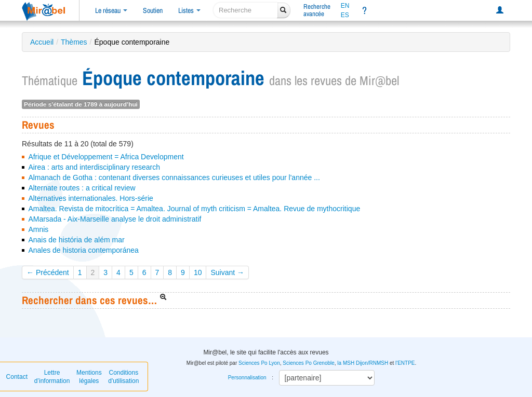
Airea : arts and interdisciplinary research (94, 167)
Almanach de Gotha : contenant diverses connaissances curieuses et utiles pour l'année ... (174, 177)
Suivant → (227, 272)
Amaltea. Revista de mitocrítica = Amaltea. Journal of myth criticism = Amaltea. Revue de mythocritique (194, 209)
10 (198, 272)
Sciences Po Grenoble (309, 363)
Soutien (153, 10)
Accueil (42, 42)
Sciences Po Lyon (259, 363)
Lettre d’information (52, 377)
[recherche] (245, 10)
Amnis (38, 229)
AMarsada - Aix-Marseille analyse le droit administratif (115, 219)
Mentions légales (89, 377)
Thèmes (74, 42)
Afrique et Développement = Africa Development (106, 157)
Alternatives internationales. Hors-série (90, 198)
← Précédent (48, 272)
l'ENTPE (405, 363)
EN (345, 6)
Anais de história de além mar (76, 240)
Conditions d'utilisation (123, 377)
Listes (189, 10)
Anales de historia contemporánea (83, 250)
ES (345, 15)
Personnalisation (247, 378)
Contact (17, 377)
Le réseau (111, 10)
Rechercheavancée (317, 10)
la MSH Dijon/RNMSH (363, 363)
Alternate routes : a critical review (82, 188)
